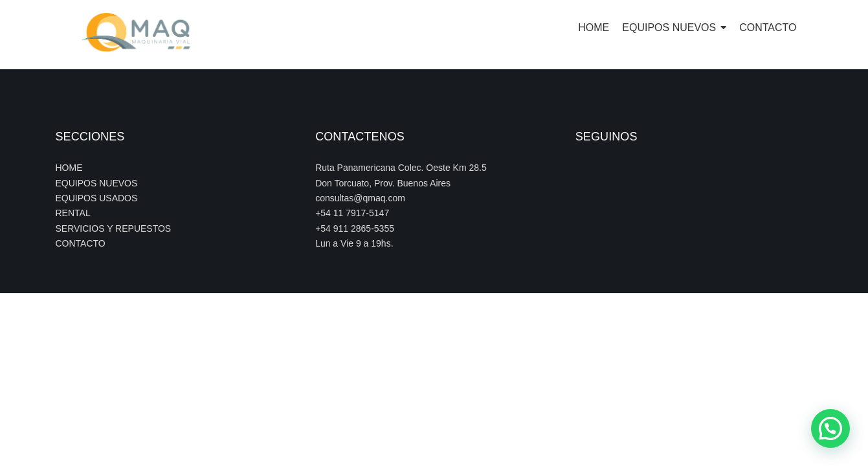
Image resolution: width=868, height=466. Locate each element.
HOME (69, 168)
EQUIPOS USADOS (97, 198)
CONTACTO (81, 243)
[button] (830, 428)
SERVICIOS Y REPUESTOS (114, 228)
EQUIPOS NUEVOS (97, 183)
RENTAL (73, 213)
